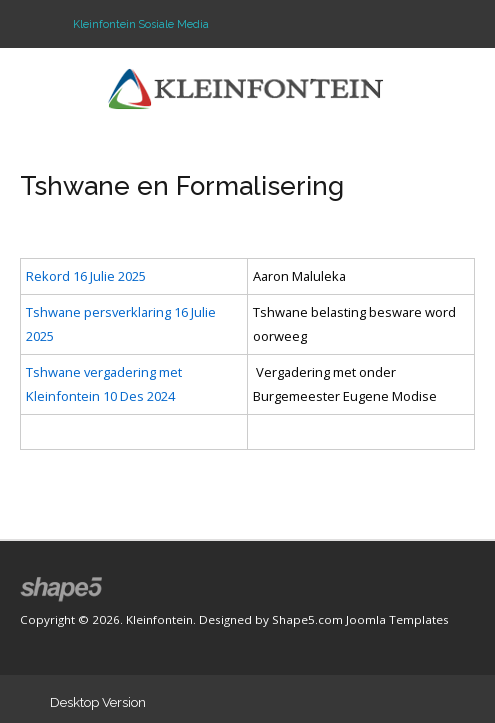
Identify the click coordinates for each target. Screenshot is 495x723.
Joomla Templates (397, 619)
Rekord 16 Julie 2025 (86, 276)
